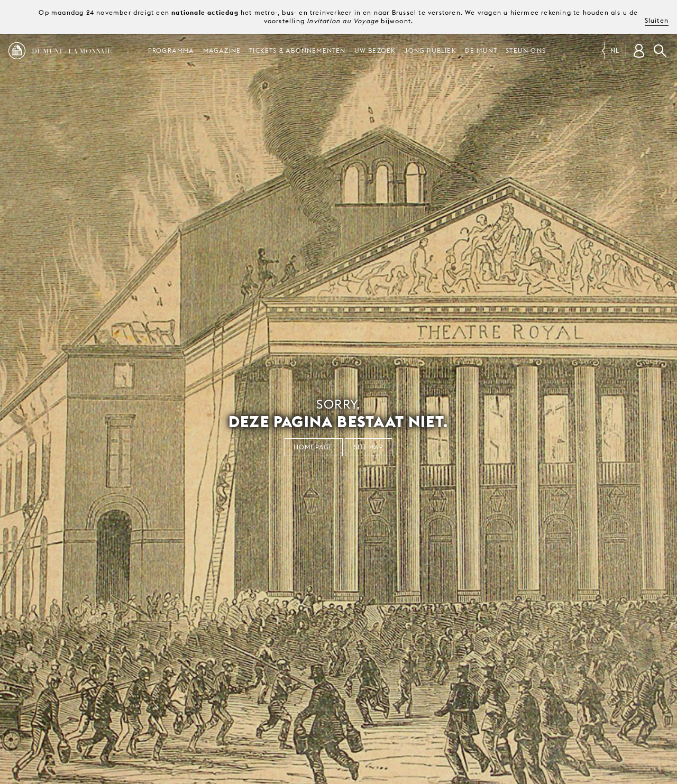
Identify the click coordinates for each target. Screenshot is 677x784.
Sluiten (657, 20)
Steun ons (526, 50)
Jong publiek (430, 50)
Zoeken (660, 51)
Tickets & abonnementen (297, 50)
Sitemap (369, 447)
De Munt (481, 50)
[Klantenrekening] (639, 51)
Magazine (222, 50)
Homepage (314, 447)
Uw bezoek (375, 50)
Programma (171, 50)
